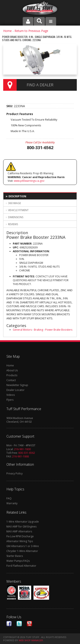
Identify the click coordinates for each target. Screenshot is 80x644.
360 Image (15, 203)
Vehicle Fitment (18, 210)
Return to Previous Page (31, 31)
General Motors (22, 330)
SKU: (10, 106)
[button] (39, 21)
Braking (39, 330)
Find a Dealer (40, 85)
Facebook (9, 624)
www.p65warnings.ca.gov (29, 181)
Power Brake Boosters (59, 330)
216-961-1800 (22, 449)
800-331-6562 (27, 453)
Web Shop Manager (31, 640)
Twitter (19, 624)
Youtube (29, 624)
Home (7, 31)
